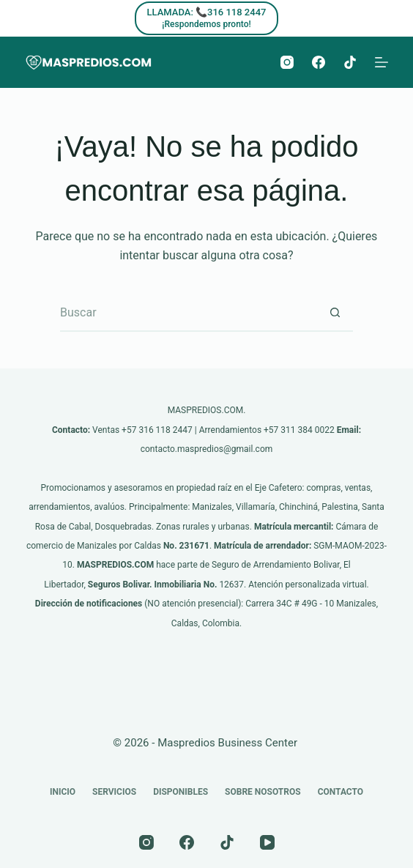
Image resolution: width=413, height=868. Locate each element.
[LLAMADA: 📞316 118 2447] (207, 18)
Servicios (114, 792)
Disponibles (181, 792)
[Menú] (382, 62)
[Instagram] (287, 62)
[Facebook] (319, 62)
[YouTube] (267, 842)
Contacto (341, 792)
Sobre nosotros (263, 792)
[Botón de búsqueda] (335, 314)
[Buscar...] (188, 314)
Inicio (63, 792)
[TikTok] (350, 62)
